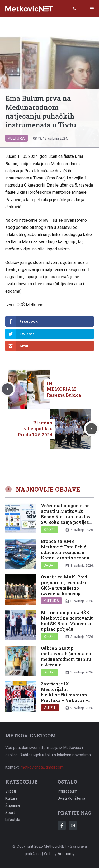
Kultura (16, 138)
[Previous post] (8, 389)
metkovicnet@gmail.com (42, 767)
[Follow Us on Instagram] (73, 826)
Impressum (67, 791)
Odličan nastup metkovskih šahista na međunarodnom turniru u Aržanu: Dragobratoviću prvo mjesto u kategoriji (66, 662)
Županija (13, 805)
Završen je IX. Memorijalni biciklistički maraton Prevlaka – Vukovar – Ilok (65, 695)
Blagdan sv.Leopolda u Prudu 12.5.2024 (35, 428)
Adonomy (66, 854)
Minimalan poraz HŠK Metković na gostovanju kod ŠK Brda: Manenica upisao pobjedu (67, 621)
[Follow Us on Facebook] (62, 826)
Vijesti (50, 708)
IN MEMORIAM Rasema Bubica (64, 389)
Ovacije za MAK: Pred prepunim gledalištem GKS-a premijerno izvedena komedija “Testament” (65, 588)
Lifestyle (13, 820)
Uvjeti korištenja (71, 798)
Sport (49, 530)
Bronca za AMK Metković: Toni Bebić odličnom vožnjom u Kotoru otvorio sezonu (65, 549)
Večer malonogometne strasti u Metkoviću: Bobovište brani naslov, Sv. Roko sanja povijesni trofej (67, 516)
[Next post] (91, 429)
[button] (75, 9)
